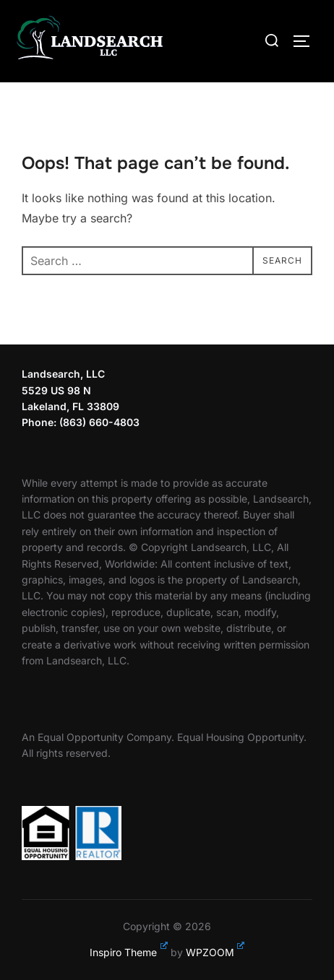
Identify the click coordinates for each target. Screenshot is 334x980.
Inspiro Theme (128, 952)
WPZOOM (215, 952)
